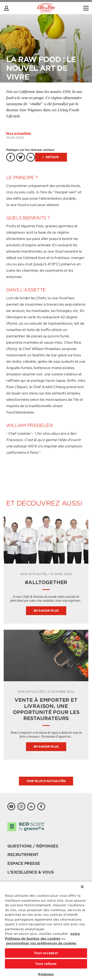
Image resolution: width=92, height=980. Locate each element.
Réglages (46, 974)
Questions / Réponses (33, 846)
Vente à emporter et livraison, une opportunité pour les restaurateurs (46, 709)
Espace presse (24, 863)
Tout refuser (46, 964)
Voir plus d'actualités (46, 781)
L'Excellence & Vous (31, 872)
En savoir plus (46, 611)
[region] (46, 931)
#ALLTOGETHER (46, 582)
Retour (51, 157)
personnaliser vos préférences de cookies (41, 943)
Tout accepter (46, 953)
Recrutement (23, 855)
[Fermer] (82, 887)
